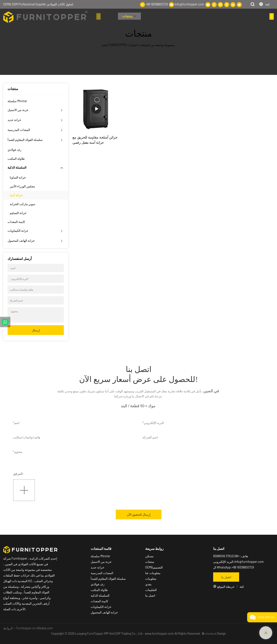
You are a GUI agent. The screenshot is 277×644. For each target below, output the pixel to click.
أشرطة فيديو (226, 16)
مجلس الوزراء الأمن (22, 186)
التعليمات (249, 16)
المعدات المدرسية (19, 130)
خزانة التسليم (18, 213)
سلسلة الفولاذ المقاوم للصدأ (25, 140)
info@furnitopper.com (189, 4)
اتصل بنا (150, 595)
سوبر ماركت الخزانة (23, 204)
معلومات (198, 16)
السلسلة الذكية (17, 167)
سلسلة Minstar (17, 101)
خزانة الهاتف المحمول (21, 241)
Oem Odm (152, 16)
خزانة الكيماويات (18, 231)
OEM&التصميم (154, 567)
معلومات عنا (175, 16)
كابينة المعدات (16, 222)
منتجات (127, 16)
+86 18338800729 (157, 4)
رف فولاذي (14, 150)
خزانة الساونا (18, 177)
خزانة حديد (14, 120)
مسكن (109, 16)
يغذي (148, 584)
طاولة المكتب (16, 159)
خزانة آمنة (16, 195)
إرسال (36, 330)
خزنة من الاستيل (18, 110)
